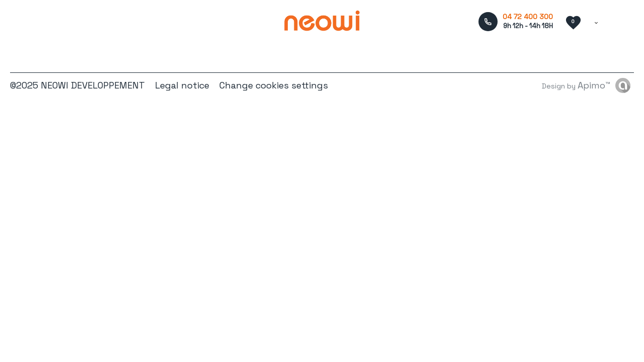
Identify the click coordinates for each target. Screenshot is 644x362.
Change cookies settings (274, 85)
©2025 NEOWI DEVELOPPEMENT (77, 85)
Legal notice (182, 85)
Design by (576, 85)
